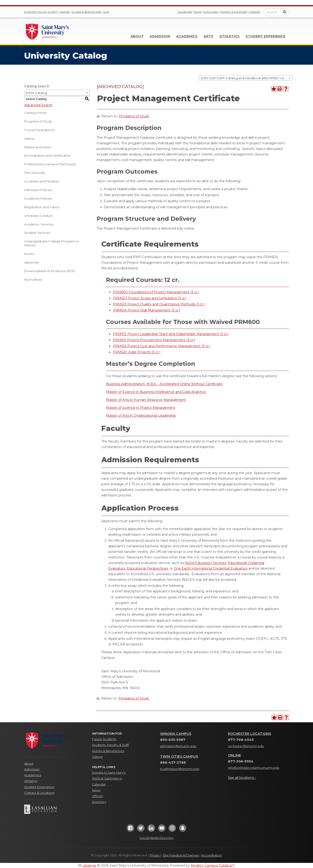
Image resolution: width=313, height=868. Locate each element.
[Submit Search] (285, 12)
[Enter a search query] (276, 12)
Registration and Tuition (42, 207)
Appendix (31, 262)
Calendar (99, 784)
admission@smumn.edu (178, 746)
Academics (187, 36)
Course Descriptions (40, 130)
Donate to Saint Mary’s (109, 773)
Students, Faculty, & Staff (110, 745)
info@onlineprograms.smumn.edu (254, 768)
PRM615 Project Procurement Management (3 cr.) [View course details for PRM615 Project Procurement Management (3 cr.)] (154, 340)
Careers (255, 12)
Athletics (229, 36)
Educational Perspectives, (148, 568)
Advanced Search (38, 105)
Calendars (185, 12)
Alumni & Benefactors (87, 12)
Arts (208, 36)
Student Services (37, 233)
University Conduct (38, 216)
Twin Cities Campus (179, 756)
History (29, 139)
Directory (99, 802)
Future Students (104, 739)
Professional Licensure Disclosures (50, 164)
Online (234, 755)
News (198, 12)
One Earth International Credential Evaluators (211, 568)
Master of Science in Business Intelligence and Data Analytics (156, 392)
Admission (160, 36)
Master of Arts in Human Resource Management (146, 400)
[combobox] (246, 78)
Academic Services (39, 224)
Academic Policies (38, 198)
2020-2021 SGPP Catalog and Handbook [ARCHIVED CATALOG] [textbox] (246, 78)
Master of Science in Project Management (141, 408)
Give (106, 12)
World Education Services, (206, 563)
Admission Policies (38, 190)
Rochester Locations (249, 734)
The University (35, 173)
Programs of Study (38, 121)
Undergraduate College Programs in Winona (52, 243)
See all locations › (242, 778)
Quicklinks (211, 12)
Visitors (65, 12)
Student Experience (265, 36)
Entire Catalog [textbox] (36, 93)
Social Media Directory (157, 838)
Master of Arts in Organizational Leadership (141, 416)
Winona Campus (176, 734)
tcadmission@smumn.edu (180, 769)
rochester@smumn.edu (246, 746)
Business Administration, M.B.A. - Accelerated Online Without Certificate (164, 384)
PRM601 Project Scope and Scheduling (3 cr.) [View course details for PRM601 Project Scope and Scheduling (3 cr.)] (150, 298)
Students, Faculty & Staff (41, 12)
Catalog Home (35, 113)
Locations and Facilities (42, 181)
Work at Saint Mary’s (107, 778)
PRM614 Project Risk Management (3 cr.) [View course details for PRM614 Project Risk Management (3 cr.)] (147, 310)
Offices (97, 796)
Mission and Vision (38, 147)
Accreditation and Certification (48, 155)
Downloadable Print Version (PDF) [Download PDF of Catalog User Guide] (50, 271)
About (137, 36)
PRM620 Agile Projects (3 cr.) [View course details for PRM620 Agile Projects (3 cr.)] (137, 352)
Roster (29, 254)
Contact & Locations (234, 12)
